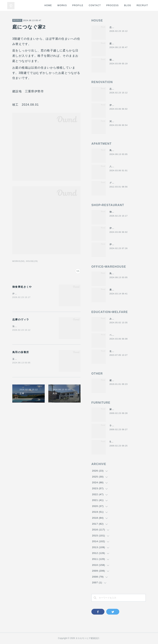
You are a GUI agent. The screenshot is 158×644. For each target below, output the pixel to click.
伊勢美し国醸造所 (119, 244)
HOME (48, 5)
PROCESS (112, 5)
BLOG (128, 5)
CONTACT (95, 5)
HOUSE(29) (32, 261)
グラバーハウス (118, 183)
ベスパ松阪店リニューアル (124, 335)
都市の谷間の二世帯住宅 (123, 60)
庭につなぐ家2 (117, 44)
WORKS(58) (18, 261)
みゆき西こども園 (119, 319)
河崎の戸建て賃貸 (119, 121)
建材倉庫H (115, 380)
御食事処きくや (22, 287)
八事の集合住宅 (118, 167)
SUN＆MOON (117, 442)
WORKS (62, 5)
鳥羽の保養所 (21, 352)
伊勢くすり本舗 (118, 105)
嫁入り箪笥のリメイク (122, 409)
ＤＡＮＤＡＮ (117, 425)
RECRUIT (142, 5)
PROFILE (78, 5)
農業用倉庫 (116, 290)
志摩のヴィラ (21, 319)
